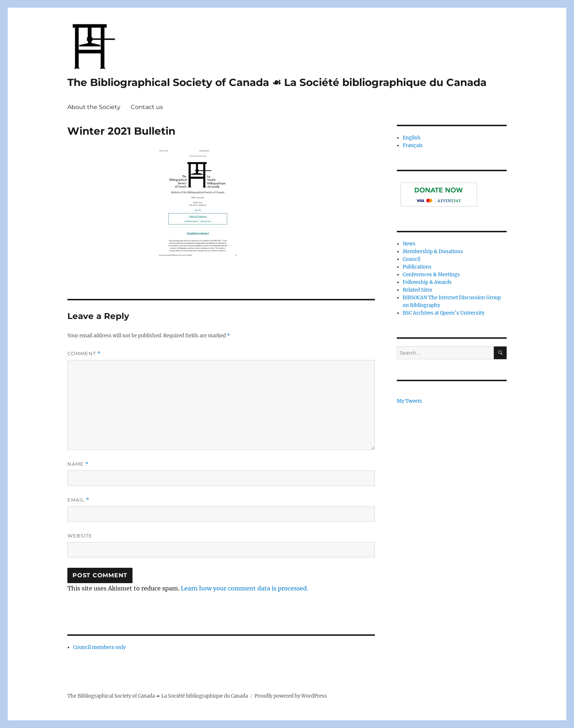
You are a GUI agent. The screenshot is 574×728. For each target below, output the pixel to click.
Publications (417, 267)
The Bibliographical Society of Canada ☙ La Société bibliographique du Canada (277, 82)
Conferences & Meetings (431, 275)
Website (80, 536)
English (412, 138)
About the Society (94, 107)
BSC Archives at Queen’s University (443, 313)
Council (411, 259)
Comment (84, 354)
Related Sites (418, 290)
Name (78, 464)
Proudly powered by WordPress (291, 696)
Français (413, 145)
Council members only (99, 647)
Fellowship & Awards (427, 282)
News (409, 244)
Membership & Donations (433, 252)
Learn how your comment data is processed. (245, 588)
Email (78, 500)
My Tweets (409, 401)
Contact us (147, 107)
